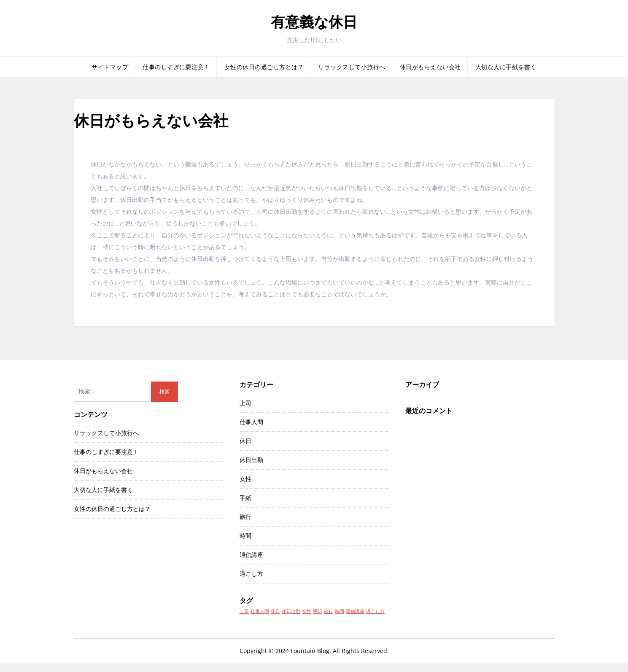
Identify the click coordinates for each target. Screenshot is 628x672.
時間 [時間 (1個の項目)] (340, 611)
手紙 (245, 498)
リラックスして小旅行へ (352, 67)
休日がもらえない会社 (430, 67)
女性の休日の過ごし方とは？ (264, 67)
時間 (245, 536)
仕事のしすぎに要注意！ (176, 67)
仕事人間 (251, 422)
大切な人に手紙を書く (506, 67)
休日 (245, 441)
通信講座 (251, 555)
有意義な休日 (314, 22)
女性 (245, 479)
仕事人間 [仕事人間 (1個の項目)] (260, 611)
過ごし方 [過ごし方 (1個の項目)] (375, 611)
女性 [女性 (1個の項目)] (307, 611)
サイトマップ (110, 67)
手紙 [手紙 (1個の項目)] (318, 611)
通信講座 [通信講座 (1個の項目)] (355, 611)
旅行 (245, 517)
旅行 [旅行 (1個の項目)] (329, 611)
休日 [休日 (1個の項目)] (275, 611)
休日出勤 (251, 460)
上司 (245, 403)
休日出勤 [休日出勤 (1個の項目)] (291, 611)
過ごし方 (251, 574)
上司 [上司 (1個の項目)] (244, 611)
